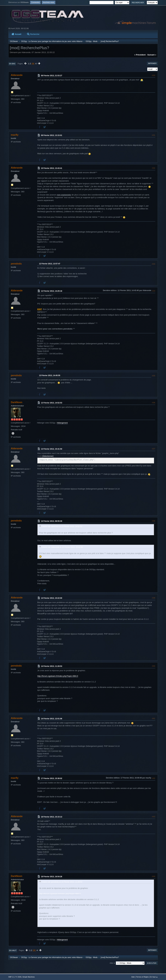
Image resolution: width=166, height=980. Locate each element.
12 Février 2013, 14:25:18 (52, 291)
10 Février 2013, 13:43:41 (52, 168)
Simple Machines (29, 977)
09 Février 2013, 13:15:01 (52, 135)
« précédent (140, 55)
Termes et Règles (142, 977)
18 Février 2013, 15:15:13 (52, 817)
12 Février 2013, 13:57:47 (50, 264)
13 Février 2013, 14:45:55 (50, 375)
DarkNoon (17, 402)
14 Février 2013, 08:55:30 (52, 521)
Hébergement (62, 423)
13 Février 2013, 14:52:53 (52, 403)
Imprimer (152, 63)
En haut (13, 950)
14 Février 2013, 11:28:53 (52, 666)
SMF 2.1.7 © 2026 (15, 977)
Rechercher (33, 34)
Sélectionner (48, 456)
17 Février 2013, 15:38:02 (52, 778)
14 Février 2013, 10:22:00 (52, 598)
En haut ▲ (154, 977)
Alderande (17, 75)
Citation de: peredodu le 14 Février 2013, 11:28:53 (62, 882)
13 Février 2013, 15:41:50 (52, 449)
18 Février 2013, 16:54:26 (52, 877)
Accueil (16, 34)
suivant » (152, 55)
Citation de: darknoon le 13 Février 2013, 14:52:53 (62, 527)
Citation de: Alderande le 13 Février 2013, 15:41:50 (62, 547)
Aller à (112, 963)
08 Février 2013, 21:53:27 (52, 76)
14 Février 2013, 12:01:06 (52, 719)
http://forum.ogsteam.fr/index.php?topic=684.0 (58, 676)
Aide (133, 977)
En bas (12, 64)
